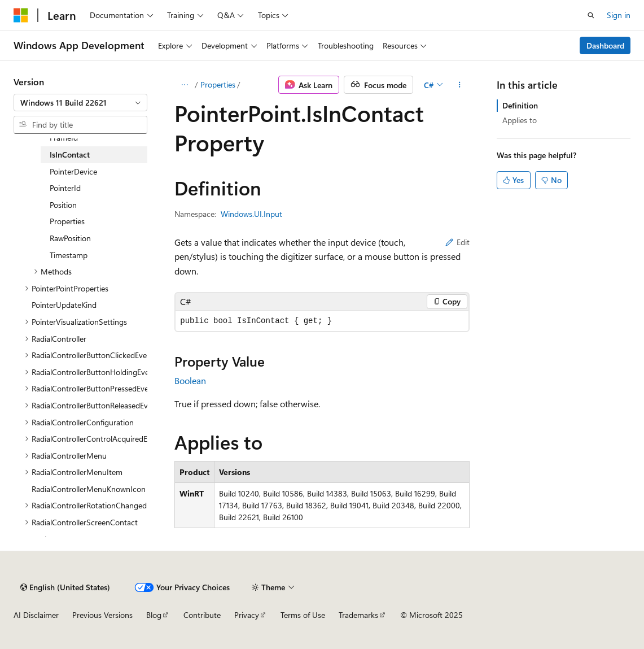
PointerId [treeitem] (65, 188)
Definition (520, 105)
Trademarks (358, 615)
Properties (218, 84)
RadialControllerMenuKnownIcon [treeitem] (89, 489)
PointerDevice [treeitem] (73, 171)
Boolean (190, 380)
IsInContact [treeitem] (70, 154)
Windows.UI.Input (251, 214)
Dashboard (605, 45)
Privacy (247, 615)
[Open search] (591, 15)
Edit (457, 242)
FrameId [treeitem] (64, 138)
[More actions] (460, 85)
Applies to (520, 120)
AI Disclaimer (36, 615)
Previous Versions (102, 615)
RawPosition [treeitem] (70, 238)
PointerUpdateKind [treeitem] (64, 305)
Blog (154, 615)
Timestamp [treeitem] (69, 255)
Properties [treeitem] (67, 221)
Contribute (202, 615)
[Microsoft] (21, 15)
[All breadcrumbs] (184, 85)
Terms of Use (303, 615)
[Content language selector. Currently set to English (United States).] (65, 587)
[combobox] (80, 103)
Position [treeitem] (63, 205)
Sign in (619, 15)
